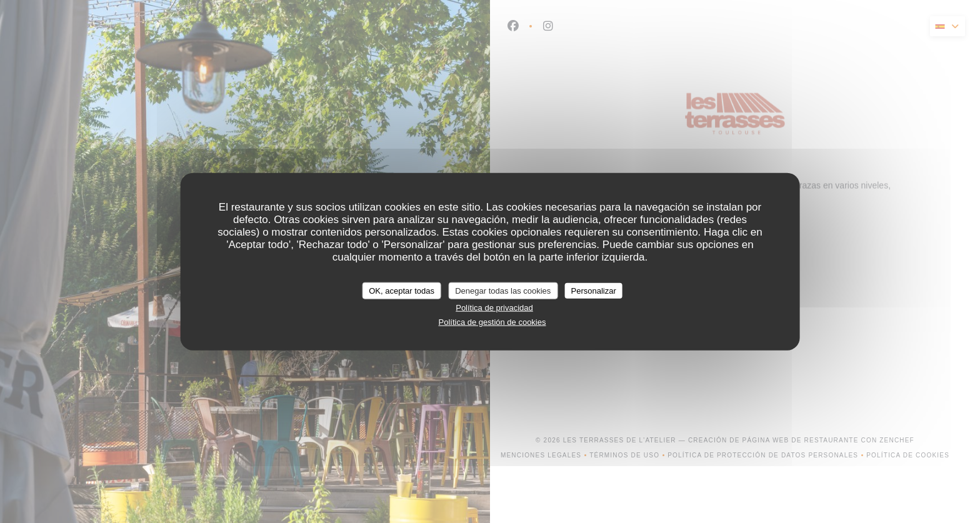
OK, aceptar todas (402, 290)
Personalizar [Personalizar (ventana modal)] (594, 290)
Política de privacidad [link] (494, 308)
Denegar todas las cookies (503, 290)
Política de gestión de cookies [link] (492, 321)
